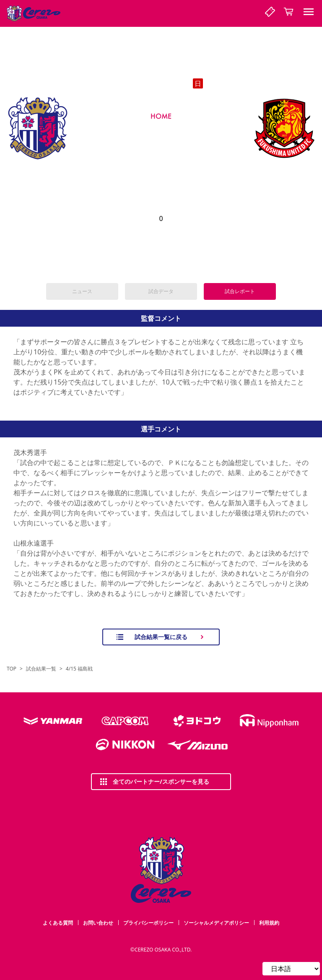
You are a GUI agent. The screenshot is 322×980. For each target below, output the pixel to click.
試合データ (161, 291)
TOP (12, 669)
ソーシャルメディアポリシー (216, 923)
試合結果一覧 (41, 669)
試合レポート (240, 291)
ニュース (82, 291)
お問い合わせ (98, 923)
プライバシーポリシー (148, 923)
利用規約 (269, 923)
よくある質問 (58, 923)
